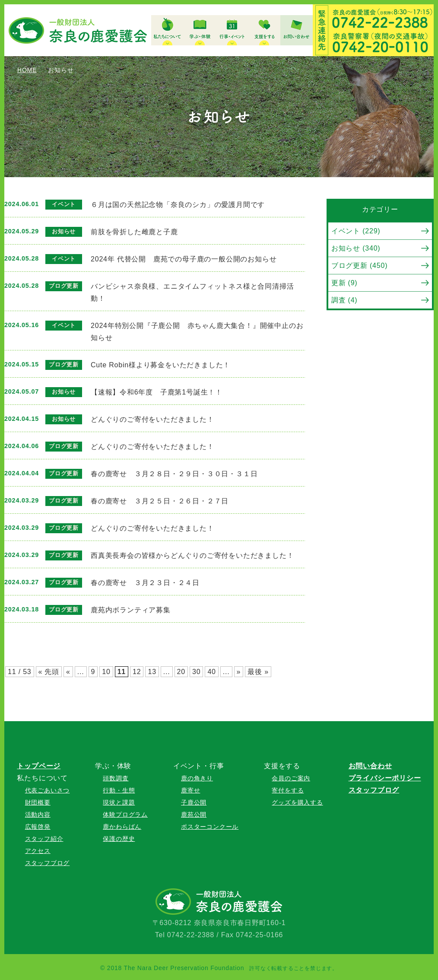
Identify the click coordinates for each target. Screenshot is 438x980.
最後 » (258, 672)
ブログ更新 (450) (360, 266)
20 (181, 672)
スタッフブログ (48, 863)
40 (211, 672)
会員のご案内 (291, 778)
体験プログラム (125, 815)
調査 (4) (344, 300)
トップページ (39, 766)
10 (106, 672)
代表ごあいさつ (48, 790)
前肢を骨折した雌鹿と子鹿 (134, 232)
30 (196, 672)
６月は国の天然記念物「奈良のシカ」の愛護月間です (178, 205)
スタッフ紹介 (44, 839)
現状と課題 (119, 802)
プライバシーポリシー (385, 778)
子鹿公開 (194, 802)
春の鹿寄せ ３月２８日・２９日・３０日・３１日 (174, 474)
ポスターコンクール (210, 827)
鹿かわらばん (122, 827)
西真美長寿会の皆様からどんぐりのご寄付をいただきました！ (192, 555)
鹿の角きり (197, 778)
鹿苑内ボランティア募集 (131, 610)
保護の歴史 (119, 839)
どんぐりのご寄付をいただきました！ (152, 419)
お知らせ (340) (356, 248)
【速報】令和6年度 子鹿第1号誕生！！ (157, 392)
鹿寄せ (190, 790)
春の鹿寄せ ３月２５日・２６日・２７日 (160, 501)
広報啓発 (38, 827)
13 (152, 672)
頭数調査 (116, 778)
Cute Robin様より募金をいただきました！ (160, 365)
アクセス (38, 851)
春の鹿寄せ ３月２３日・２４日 (145, 583)
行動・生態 (119, 790)
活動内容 (38, 815)
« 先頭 (49, 672)
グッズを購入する (297, 802)
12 (137, 672)
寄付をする (288, 790)
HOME (27, 70)
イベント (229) (356, 231)
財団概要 (38, 802)
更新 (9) (344, 283)
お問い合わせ (370, 766)
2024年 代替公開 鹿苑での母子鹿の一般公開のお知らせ (184, 259)
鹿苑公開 (194, 815)
